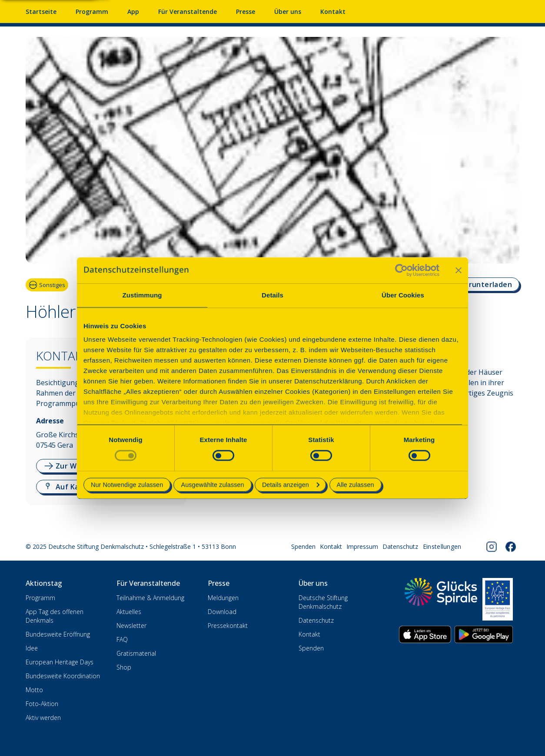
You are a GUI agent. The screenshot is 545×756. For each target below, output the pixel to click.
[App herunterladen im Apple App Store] (425, 634)
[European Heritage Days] (498, 599)
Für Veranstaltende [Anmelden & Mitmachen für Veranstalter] (188, 12)
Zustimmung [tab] (142, 295)
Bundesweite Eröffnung (58, 634)
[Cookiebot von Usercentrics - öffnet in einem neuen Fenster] (401, 270)
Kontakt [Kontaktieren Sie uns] (333, 12)
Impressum (362, 546)
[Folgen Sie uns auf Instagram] (492, 547)
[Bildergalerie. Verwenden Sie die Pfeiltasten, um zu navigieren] (272, 154)
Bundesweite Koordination (63, 676)
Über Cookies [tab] (403, 295)
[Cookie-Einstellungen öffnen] (442, 547)
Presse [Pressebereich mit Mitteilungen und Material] (246, 12)
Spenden (303, 546)
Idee (32, 648)
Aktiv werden (43, 718)
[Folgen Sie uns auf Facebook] (511, 547)
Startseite (41, 12)
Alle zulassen (356, 485)
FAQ (122, 639)
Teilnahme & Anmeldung (150, 598)
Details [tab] (272, 295)
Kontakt (331, 546)
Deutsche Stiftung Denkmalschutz (323, 602)
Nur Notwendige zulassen (127, 485)
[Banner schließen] (459, 270)
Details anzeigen (291, 485)
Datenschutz (400, 546)
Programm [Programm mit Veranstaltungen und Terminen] (92, 12)
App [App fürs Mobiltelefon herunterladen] (133, 12)
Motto (34, 690)
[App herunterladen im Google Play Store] (484, 634)
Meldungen (223, 598)
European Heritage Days (60, 662)
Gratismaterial (136, 653)
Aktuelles (129, 612)
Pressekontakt (228, 626)
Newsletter (131, 626)
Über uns (288, 12)
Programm (40, 598)
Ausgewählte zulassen (212, 485)
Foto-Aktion (42, 704)
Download (222, 612)
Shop (124, 667)
